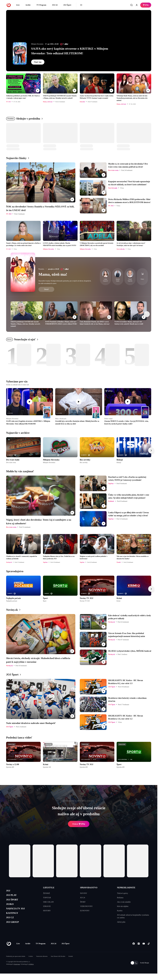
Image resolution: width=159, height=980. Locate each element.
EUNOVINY (85, 911)
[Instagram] (139, 950)
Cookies (31, 963)
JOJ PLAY (13, 896)
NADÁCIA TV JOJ (18, 912)
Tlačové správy (123, 893)
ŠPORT (83, 902)
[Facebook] (134, 950)
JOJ (9, 891)
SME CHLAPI (48, 902)
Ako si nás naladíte (124, 902)
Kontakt (71, 963)
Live (18, 5)
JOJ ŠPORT (14, 902)
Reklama (120, 898)
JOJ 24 (55, 5)
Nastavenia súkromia (42, 963)
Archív (28, 5)
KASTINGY (14, 918)
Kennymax (17, 971)
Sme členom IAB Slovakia (58, 963)
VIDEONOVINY (86, 906)
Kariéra (120, 911)
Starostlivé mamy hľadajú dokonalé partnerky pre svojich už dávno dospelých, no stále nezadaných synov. (65, 282)
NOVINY (84, 893)
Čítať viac (38, 62)
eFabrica (31, 971)
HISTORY (47, 911)
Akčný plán (121, 922)
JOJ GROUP (14, 928)
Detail (46, 289)
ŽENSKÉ (46, 893)
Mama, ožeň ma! (53, 274)
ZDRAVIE (47, 906)
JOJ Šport (67, 5)
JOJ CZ (11, 923)
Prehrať (79, 824)
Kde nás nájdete (123, 906)
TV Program (41, 5)
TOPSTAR (47, 898)
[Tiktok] (149, 950)
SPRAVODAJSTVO (89, 888)
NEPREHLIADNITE (126, 888)
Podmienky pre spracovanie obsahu (16, 963)
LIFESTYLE (49, 888)
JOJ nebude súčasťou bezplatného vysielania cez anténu (133, 916)
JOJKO (11, 907)
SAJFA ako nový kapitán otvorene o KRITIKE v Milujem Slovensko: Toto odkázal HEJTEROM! (70, 51)
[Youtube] (144, 950)
